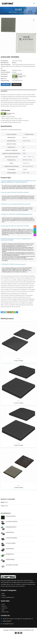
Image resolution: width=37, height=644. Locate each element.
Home (3, 612)
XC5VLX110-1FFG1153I (17, 82)
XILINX (2, 510)
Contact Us (5, 616)
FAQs (3, 618)
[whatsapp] (35, 232)
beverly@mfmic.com (8, 632)
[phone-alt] (35, 227)
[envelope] (35, 235)
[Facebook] (16, 641)
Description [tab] (4, 99)
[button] (34, 20)
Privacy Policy (5, 620)
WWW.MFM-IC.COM (29, 638)
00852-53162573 (7, 629)
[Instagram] (21, 641)
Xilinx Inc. (14, 71)
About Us (4, 614)
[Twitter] (18, 641)
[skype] (35, 229)
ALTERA (3, 514)
